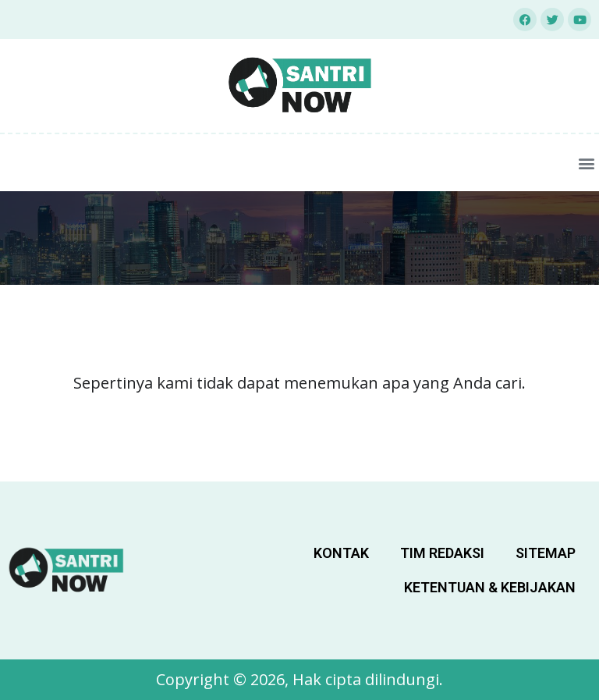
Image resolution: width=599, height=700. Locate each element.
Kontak (341, 553)
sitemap (546, 553)
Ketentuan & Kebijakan (490, 587)
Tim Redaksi (442, 553)
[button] (586, 163)
